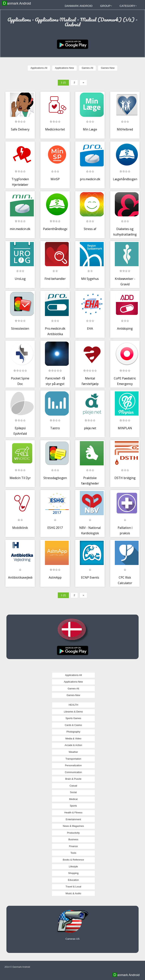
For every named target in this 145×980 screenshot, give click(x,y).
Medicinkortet (55, 129)
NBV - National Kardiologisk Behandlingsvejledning (94, 533)
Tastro (55, 428)
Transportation (73, 759)
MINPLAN (125, 428)
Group (106, 6)
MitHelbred (125, 129)
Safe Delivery (20, 129)
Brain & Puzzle (73, 779)
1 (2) (63, 82)
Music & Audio (73, 893)
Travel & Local (73, 887)
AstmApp (55, 577)
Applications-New (64, 68)
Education (73, 880)
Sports (73, 806)
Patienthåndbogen (56, 229)
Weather (73, 752)
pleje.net (90, 428)
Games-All (88, 68)
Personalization (73, 765)
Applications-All (39, 68)
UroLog (20, 279)
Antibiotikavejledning (23, 577)
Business (73, 839)
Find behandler (55, 279)
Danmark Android (17, 3)
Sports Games (73, 718)
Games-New (108, 68)
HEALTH (73, 705)
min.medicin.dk (20, 229)
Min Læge (90, 129)
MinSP (55, 179)
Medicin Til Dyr (20, 478)
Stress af (90, 229)
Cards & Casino (73, 725)
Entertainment (73, 819)
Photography (73, 732)
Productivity (73, 833)
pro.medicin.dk (90, 179)
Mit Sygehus (90, 279)
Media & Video (73, 739)
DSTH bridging (125, 478)
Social (73, 792)
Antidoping (125, 328)
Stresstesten (20, 328)
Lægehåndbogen (125, 179)
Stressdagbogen (55, 478)
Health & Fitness (73, 813)
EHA (90, 328)
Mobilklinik (20, 528)
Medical (73, 799)
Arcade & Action (73, 745)
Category (128, 6)
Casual (73, 786)
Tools (73, 853)
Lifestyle (73, 866)
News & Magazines (73, 826)
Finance (73, 846)
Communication (73, 772)
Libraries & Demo (73, 712)
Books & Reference (73, 860)
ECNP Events (90, 577)
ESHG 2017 (55, 528)
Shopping (73, 873)
